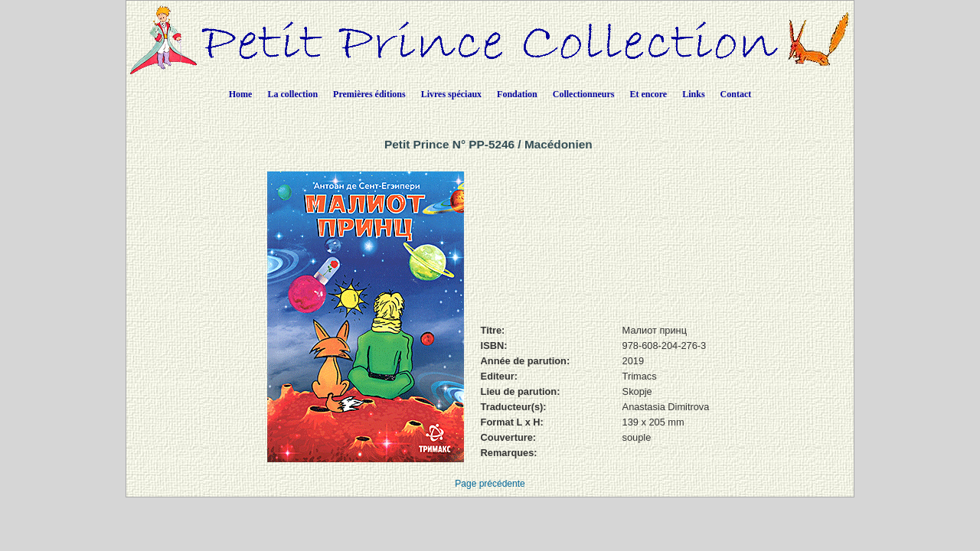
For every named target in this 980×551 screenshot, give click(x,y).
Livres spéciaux (451, 94)
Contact (736, 94)
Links (693, 94)
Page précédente (490, 484)
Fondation (517, 94)
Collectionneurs (584, 94)
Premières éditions (369, 94)
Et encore (648, 94)
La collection (292, 94)
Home (241, 94)
